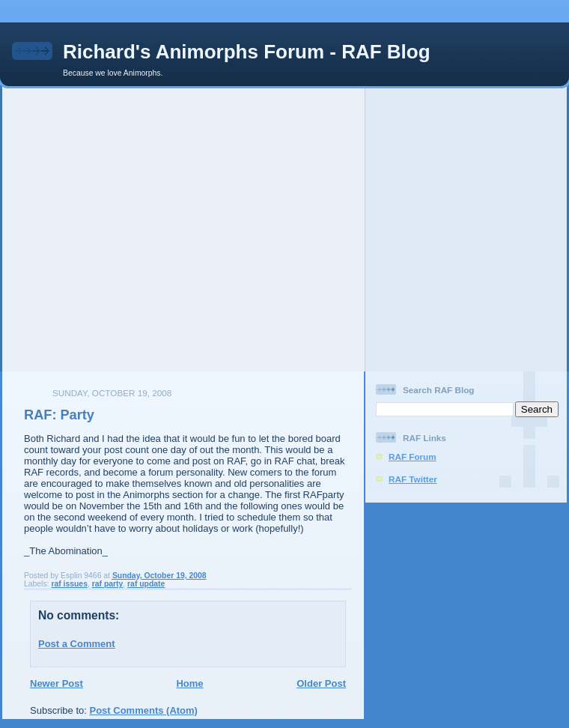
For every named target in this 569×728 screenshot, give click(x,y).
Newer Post (57, 683)
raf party (108, 584)
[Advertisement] (140, 229)
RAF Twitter (413, 479)
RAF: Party (59, 415)
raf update (146, 584)
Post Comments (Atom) (144, 710)
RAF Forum (413, 456)
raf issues (69, 584)
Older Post (321, 683)
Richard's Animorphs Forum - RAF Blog (247, 52)
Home (189, 683)
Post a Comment (77, 644)
